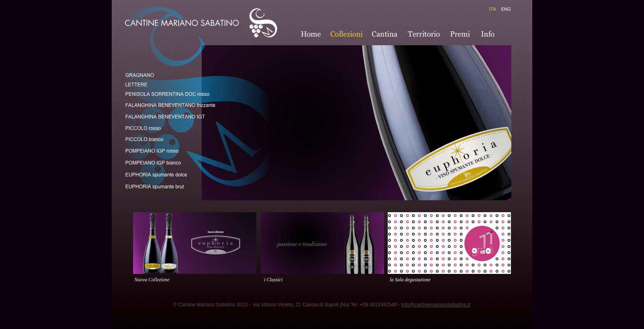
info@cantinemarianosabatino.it (436, 305)
